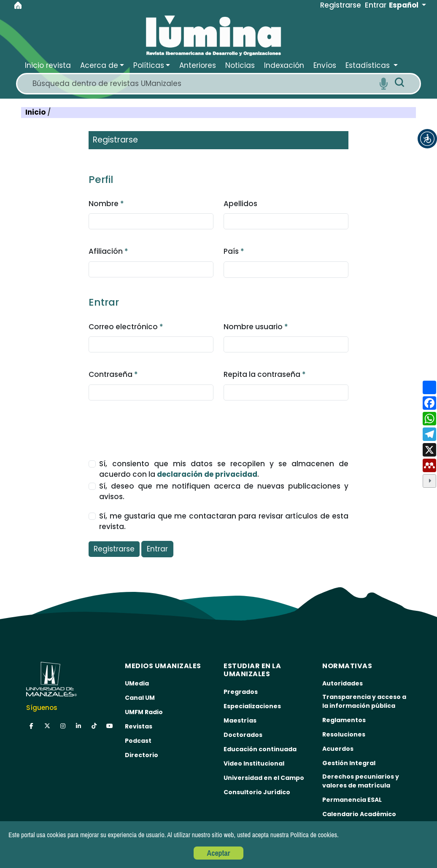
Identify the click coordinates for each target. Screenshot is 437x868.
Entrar (157, 549)
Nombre (106, 204)
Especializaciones (252, 706)
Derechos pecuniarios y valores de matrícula (361, 781)
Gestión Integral (349, 763)
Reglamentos (344, 720)
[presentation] (153, 425)
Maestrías (240, 720)
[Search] (203, 84)
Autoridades (343, 683)
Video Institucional (254, 763)
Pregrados (241, 692)
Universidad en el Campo (264, 778)
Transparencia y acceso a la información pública (364, 701)
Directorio (142, 755)
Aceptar (219, 853)
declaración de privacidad (207, 474)
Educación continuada (260, 749)
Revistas (139, 726)
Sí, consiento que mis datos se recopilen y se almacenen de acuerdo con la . (224, 469)
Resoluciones (344, 734)
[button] (427, 139)
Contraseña (113, 374)
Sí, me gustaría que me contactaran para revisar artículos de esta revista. (224, 521)
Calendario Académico (359, 814)
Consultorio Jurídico (257, 792)
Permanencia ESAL (352, 800)
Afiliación (108, 251)
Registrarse (114, 549)
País (234, 251)
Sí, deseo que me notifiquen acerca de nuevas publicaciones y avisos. (224, 492)
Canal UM (140, 698)
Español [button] (405, 5)
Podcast (138, 741)
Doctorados (243, 735)
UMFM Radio (144, 712)
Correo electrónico (126, 327)
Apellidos (240, 204)
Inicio (36, 112)
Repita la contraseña (265, 374)
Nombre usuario (256, 327)
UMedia (137, 683)
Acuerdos (338, 749)
